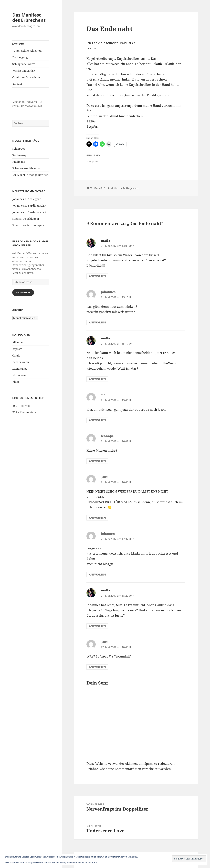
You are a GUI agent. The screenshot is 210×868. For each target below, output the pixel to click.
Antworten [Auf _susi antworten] (97, 518)
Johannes (18, 199)
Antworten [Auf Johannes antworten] (97, 322)
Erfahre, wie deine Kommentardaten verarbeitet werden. (129, 769)
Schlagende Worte (24, 64)
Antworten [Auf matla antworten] (97, 276)
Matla (114, 188)
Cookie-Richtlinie (89, 863)
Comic (16, 356)
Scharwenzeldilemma (26, 168)
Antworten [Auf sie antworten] (97, 420)
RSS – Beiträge (21, 406)
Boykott (17, 349)
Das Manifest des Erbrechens (29, 17)
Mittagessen (20, 375)
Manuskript (20, 369)
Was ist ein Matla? (24, 71)
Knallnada (19, 162)
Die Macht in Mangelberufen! (31, 175)
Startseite (18, 44)
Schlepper (19, 149)
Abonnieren (23, 292)
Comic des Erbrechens (26, 77)
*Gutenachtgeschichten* (28, 51)
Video (16, 382)
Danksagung (20, 57)
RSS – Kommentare (24, 412)
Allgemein (19, 342)
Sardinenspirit (21, 155)
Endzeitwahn (21, 362)
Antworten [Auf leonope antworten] (97, 461)
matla (105, 240)
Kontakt (17, 84)
